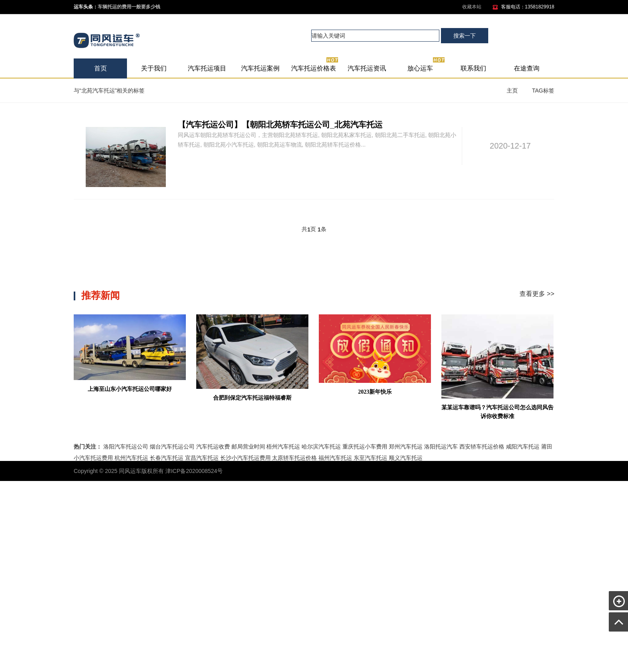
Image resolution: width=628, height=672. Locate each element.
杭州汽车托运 (131, 458)
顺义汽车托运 (406, 458)
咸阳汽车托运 (523, 447)
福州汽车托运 (335, 458)
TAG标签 (543, 91)
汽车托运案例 (260, 68)
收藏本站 (472, 7)
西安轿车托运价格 (482, 447)
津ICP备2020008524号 (194, 471)
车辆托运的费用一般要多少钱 (129, 7)
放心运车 (426, 65)
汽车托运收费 (213, 447)
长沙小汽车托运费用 (246, 458)
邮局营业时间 (248, 447)
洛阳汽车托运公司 (126, 447)
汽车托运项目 (207, 68)
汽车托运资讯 (367, 68)
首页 (101, 68)
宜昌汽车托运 (202, 458)
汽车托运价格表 (315, 65)
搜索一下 (465, 36)
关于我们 (154, 68)
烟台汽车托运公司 (172, 447)
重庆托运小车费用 (365, 447)
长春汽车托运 (167, 458)
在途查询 (527, 68)
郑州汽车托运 (406, 447)
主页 (512, 91)
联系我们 (473, 68)
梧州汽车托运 (283, 447)
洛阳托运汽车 (441, 447)
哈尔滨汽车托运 (321, 447)
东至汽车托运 (370, 458)
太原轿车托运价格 (294, 458)
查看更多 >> (537, 294)
